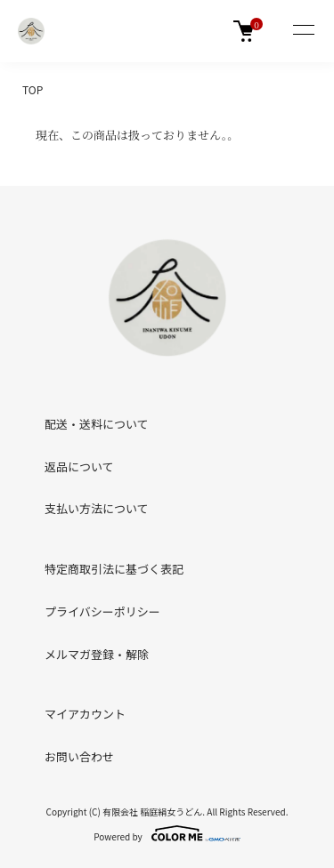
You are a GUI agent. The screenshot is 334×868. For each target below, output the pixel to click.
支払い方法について (97, 508)
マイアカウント (85, 714)
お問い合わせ (79, 756)
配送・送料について (97, 424)
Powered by (167, 833)
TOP (33, 89)
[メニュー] (303, 31)
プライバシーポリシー (102, 611)
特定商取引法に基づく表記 (114, 569)
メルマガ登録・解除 (97, 654)
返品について (79, 466)
